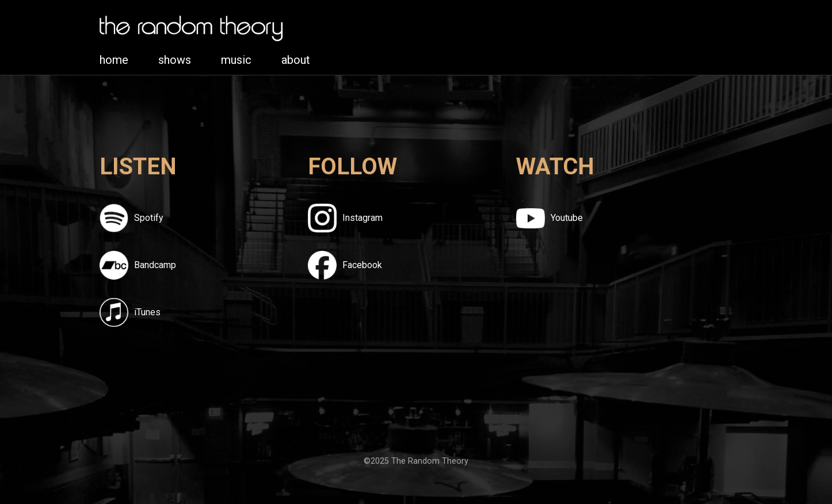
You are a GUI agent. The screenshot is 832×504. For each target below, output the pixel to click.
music (236, 60)
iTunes (147, 312)
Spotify (149, 218)
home (114, 60)
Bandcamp (155, 265)
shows (175, 60)
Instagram (362, 218)
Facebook (362, 265)
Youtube (567, 218)
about (296, 60)
